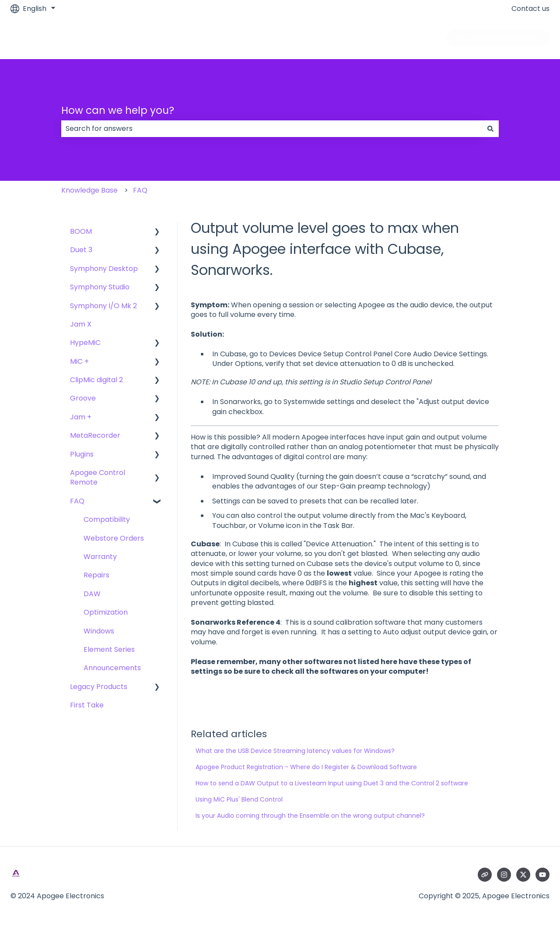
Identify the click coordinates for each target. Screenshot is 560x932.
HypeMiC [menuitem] (85, 343)
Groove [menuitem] (83, 398)
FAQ (140, 190)
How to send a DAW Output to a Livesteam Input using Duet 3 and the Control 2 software (332, 783)
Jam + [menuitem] (81, 417)
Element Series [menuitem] (109, 649)
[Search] (490, 129)
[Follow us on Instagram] (504, 875)
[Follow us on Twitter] (523, 875)
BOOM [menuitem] (81, 231)
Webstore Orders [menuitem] (114, 538)
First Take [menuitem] (87, 705)
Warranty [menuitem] (100, 557)
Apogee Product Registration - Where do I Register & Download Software (306, 767)
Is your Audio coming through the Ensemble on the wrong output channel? (310, 816)
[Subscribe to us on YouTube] (542, 875)
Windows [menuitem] (99, 631)
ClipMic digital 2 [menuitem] (96, 380)
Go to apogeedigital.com (498, 38)
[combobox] (272, 129)
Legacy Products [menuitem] (99, 687)
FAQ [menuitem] (77, 501)
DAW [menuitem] (92, 594)
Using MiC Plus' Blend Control (239, 799)
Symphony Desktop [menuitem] (104, 269)
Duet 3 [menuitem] (81, 250)
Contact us (530, 9)
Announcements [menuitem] (112, 668)
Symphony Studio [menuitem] (100, 287)
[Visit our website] (485, 875)
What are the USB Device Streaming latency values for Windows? (295, 751)
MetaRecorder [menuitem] (95, 435)
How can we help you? (118, 110)
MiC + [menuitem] (79, 361)
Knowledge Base (89, 190)
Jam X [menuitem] (81, 324)
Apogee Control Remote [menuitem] (98, 477)
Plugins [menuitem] (82, 454)
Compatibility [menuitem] (107, 519)
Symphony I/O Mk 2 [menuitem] (103, 306)
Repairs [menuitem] (96, 575)
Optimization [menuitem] (106, 612)
